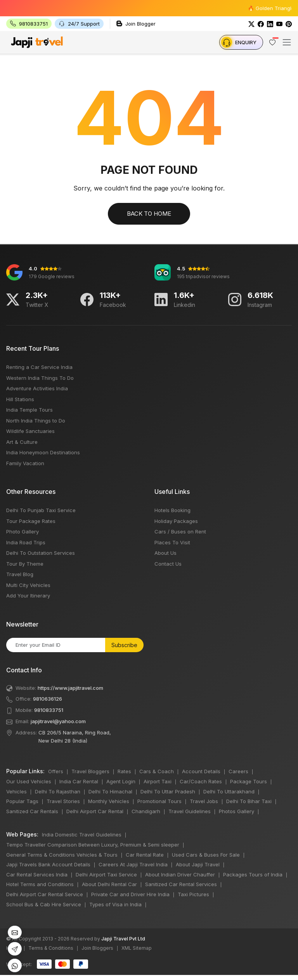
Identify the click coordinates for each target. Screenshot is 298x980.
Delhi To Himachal (110, 791)
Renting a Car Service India (39, 367)
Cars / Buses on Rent (180, 532)
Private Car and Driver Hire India (130, 894)
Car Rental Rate (145, 855)
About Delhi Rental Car (109, 884)
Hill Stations (20, 399)
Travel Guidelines (190, 811)
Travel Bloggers (90, 771)
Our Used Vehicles (29, 781)
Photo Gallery (23, 532)
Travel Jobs (204, 801)
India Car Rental (79, 781)
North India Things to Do (36, 421)
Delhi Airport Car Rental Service (45, 894)
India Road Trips (26, 542)
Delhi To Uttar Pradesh (168, 791)
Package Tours (249, 781)
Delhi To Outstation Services (41, 553)
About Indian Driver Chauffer (180, 874)
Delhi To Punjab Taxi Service (41, 510)
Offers (56, 771)
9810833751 (49, 710)
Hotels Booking (172, 510)
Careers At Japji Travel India (133, 864)
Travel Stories (63, 801)
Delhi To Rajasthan (58, 791)
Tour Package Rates (31, 521)
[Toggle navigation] (287, 42)
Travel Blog (20, 574)
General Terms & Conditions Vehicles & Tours (62, 855)
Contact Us (168, 564)
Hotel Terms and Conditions (40, 884)
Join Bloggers (97, 948)
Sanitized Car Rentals (32, 811)
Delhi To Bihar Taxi (249, 801)
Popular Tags (22, 801)
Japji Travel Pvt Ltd (123, 939)
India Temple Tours (29, 410)
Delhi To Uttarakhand (229, 791)
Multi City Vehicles (28, 585)
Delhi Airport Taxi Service (106, 874)
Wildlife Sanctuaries (30, 431)
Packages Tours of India (253, 874)
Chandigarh (146, 811)
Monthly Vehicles (109, 801)
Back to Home (149, 214)
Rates (124, 771)
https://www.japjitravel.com (70, 688)
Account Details (201, 771)
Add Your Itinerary (28, 596)
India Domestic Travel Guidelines (82, 835)
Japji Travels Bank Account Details (48, 864)
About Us (165, 553)
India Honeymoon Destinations (43, 452)
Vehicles (16, 791)
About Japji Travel (198, 864)
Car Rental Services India (37, 874)
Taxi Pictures (193, 894)
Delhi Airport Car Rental (95, 811)
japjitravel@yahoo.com (58, 721)
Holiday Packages (176, 521)
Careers (238, 771)
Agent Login (121, 781)
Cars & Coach (157, 771)
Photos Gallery (236, 811)
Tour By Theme (25, 564)
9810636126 (48, 699)
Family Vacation (25, 463)
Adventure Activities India (37, 388)
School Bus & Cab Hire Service (44, 904)
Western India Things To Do (40, 378)
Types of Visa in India (115, 904)
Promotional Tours (159, 801)
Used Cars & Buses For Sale (206, 855)
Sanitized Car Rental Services (181, 884)
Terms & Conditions (51, 948)
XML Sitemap (137, 948)
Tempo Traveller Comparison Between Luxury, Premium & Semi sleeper (93, 845)
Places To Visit (172, 542)
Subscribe (124, 645)
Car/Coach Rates (201, 781)
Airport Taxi (158, 781)
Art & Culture (22, 442)
